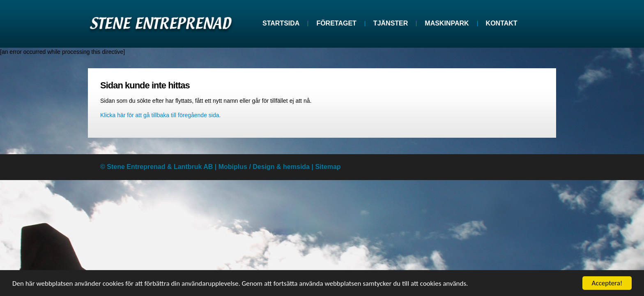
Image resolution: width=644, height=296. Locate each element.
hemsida (296, 167)
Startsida (281, 23)
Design (263, 167)
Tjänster (391, 23)
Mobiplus (233, 167)
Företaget (336, 23)
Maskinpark (447, 23)
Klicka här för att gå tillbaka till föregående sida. (160, 115)
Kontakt (502, 23)
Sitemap (328, 167)
